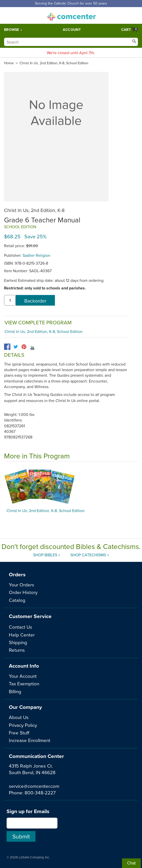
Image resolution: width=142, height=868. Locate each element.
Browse (12, 30)
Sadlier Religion (36, 255)
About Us (19, 717)
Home (9, 63)
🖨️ (32, 348)
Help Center (22, 635)
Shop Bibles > (47, 555)
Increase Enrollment (30, 740)
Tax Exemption (24, 683)
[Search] (71, 42)
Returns (17, 650)
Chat (131, 863)
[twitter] (16, 347)
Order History (23, 592)
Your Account (23, 676)
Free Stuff (19, 733)
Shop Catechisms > (90, 555)
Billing (15, 691)
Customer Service (30, 616)
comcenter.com (71, 15)
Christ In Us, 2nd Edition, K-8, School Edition (54, 63)
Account (72, 30)
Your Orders (22, 585)
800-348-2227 (40, 792)
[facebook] (7, 347)
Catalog (17, 600)
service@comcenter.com (34, 786)
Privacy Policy (23, 725)
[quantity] (10, 300)
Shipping (18, 642)
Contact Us (21, 627)
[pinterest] (24, 347)
